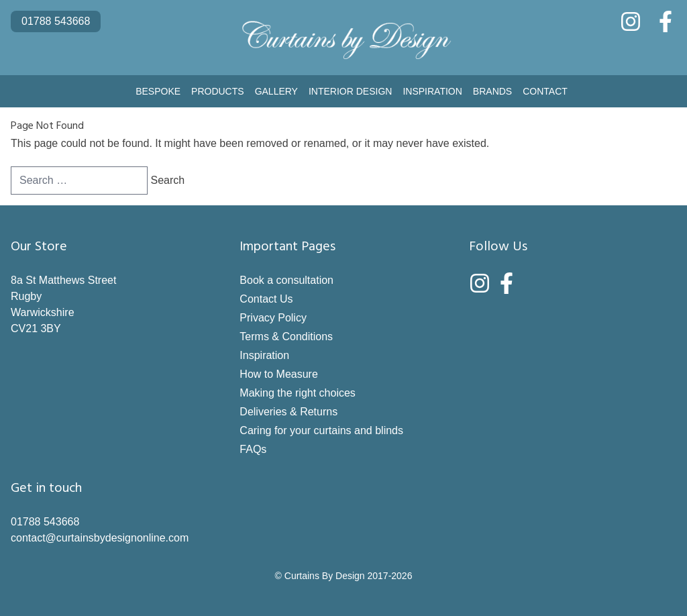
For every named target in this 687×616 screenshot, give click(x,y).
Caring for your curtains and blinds (321, 430)
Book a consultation (286, 280)
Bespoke (158, 91)
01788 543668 (56, 21)
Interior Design (350, 91)
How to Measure (279, 374)
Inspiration (432, 91)
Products (218, 91)
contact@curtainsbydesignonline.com (100, 538)
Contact (545, 91)
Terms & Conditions (286, 337)
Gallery (276, 91)
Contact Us (266, 299)
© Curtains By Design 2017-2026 (344, 576)
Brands (492, 91)
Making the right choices (298, 393)
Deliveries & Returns (288, 412)
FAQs (253, 449)
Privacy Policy (273, 318)
